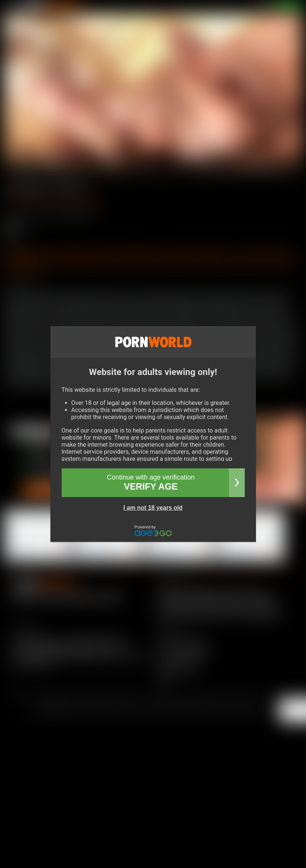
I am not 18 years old (153, 508)
